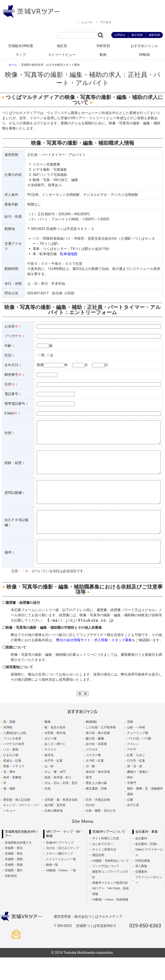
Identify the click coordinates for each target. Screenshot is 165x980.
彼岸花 (49, 778)
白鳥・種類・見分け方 (101, 833)
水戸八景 (133, 828)
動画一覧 (52, 887)
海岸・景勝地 (12, 800)
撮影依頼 (154, 35)
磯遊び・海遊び (137, 794)
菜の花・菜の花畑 (98, 755)
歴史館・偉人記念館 (17, 822)
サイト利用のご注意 (106, 861)
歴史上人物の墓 (96, 805)
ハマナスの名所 (14, 766)
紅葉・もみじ (136, 778)
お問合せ (120, 35)
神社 (130, 800)
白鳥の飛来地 (53, 833)
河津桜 (8, 750)
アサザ (131, 772)
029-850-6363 (145, 948)
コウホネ (92, 772)
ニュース (87, 22)
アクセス (105, 22)
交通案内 (141, 894)
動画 (103, 55)
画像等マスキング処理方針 (110, 905)
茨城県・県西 (14, 882)
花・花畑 (9, 744)
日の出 (90, 828)
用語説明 (98, 878)
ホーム (13, 65)
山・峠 (49, 789)
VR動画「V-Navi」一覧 (61, 893)
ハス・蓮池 (11, 772)
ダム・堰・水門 (55, 794)
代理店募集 (143, 883)
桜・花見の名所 (55, 750)
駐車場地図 (69, 254)
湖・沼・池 (134, 789)
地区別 (62, 46)
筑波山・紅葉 (12, 783)
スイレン (133, 766)
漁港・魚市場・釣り (58, 800)
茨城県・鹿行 (14, 893)
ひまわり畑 (11, 778)
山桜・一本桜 (136, 750)
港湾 (89, 800)
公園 (130, 822)
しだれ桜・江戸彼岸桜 (101, 750)
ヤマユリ (50, 772)
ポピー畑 (50, 761)
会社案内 (141, 861)
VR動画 (144, 55)
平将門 (131, 805)
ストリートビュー (62, 55)
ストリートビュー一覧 (61, 882)
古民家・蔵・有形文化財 (61, 822)
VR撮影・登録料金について (111, 883)
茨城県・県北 (14, 870)
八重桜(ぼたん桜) (15, 755)
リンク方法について (106, 889)
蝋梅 (47, 744)
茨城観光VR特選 (21, 46)
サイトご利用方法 (104, 872)
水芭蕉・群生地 (55, 755)
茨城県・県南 (14, 887)
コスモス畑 (93, 778)
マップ (21, 55)
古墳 (47, 811)
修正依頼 (137, 35)
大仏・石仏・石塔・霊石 (61, 805)
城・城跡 (9, 811)
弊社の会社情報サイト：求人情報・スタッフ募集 (94, 663)
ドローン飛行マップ (60, 876)
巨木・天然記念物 (98, 822)
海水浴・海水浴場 (98, 794)
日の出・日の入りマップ (63, 870)
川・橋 (90, 789)
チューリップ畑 (137, 755)
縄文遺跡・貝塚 (96, 811)
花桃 (130, 744)
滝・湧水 (9, 794)
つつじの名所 (12, 761)
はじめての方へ (103, 866)
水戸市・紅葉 (53, 783)
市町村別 (103, 46)
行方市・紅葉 (136, 783)
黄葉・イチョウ (14, 789)
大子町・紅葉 (95, 783)
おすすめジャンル (144, 46)
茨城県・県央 (14, 876)
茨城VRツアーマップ (60, 865)
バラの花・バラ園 (139, 761)
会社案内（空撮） (147, 866)
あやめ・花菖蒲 (96, 766)
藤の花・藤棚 (95, 761)
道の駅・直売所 (55, 828)
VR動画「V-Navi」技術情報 (110, 922)
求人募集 (141, 889)
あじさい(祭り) (54, 766)
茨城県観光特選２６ (18, 865)
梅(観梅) (91, 744)
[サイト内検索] (77, 35)
